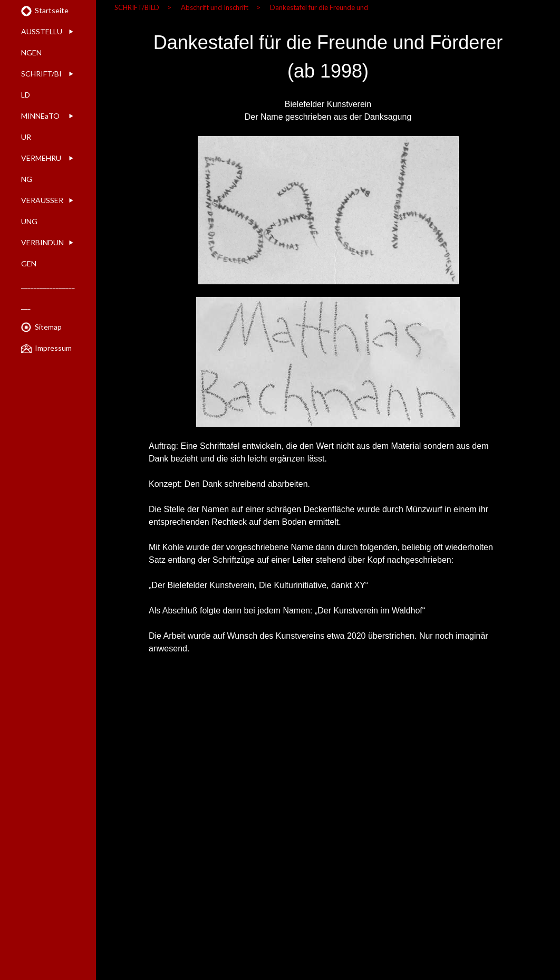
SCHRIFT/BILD (41, 84)
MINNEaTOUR (40, 126)
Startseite (52, 10)
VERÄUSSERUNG (42, 211)
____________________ (48, 295)
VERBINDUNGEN (42, 253)
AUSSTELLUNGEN (42, 42)
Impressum (53, 348)
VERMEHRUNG (41, 169)
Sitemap (48, 327)
